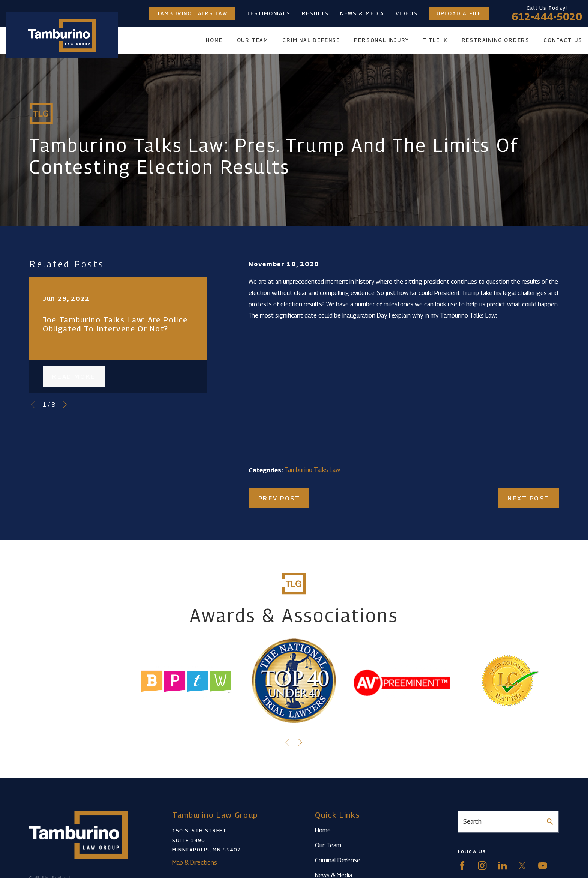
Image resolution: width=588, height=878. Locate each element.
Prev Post (279, 498)
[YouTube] (542, 865)
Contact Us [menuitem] (563, 40)
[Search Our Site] (550, 822)
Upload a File (459, 13)
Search (472, 821)
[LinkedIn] (502, 865)
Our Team (328, 845)
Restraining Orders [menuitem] (496, 40)
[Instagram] (482, 865)
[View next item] (65, 405)
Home (323, 830)
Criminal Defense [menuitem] (311, 40)
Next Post (528, 498)
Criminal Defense (338, 860)
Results (316, 13)
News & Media (362, 13)
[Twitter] (522, 865)
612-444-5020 (547, 16)
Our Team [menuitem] (253, 40)
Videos (407, 13)
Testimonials (268, 13)
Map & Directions (195, 862)
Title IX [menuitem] (435, 40)
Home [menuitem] (214, 40)
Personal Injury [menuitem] (381, 40)
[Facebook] (462, 865)
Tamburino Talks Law (192, 13)
